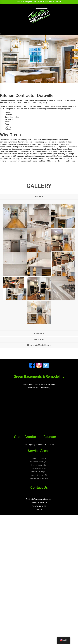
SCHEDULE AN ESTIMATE (39, 2)
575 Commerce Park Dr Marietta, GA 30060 (39, 384)
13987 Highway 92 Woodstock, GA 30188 (39, 445)
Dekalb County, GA (39, 465)
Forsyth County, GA (39, 472)
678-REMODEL (22, 2)
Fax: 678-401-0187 (39, 506)
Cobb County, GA (39, 458)
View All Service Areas (39, 478)
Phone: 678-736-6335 (39, 503)
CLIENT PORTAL (55, 2)
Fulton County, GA (39, 468)
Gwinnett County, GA (39, 475)
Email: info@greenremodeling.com (39, 499)
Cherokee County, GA (39, 462)
